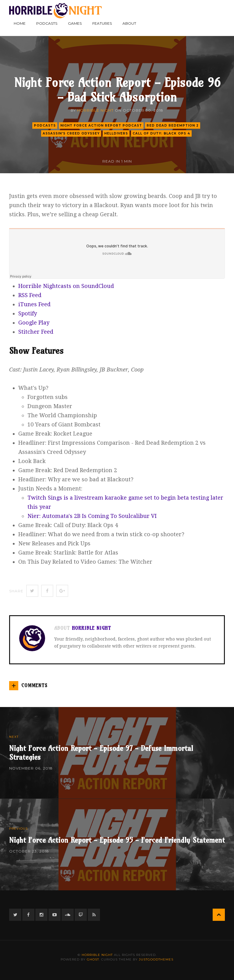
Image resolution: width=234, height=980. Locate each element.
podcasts (45, 126)
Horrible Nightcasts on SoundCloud (66, 286)
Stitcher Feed (36, 332)
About (129, 23)
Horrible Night (95, 110)
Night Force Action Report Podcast (101, 126)
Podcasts (47, 23)
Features (102, 23)
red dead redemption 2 (173, 126)
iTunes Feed (34, 304)
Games (75, 23)
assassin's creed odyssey (71, 133)
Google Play (34, 323)
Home (20, 23)
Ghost (93, 959)
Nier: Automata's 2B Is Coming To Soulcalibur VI (92, 516)
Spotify (28, 313)
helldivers (116, 133)
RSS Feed (30, 295)
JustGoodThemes (156, 959)
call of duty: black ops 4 (161, 133)
